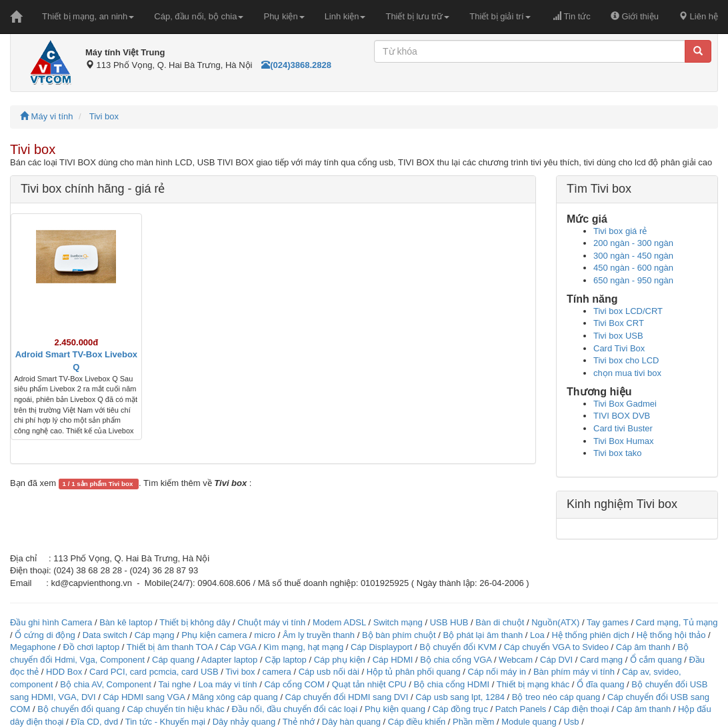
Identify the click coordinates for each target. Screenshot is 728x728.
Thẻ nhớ (299, 722)
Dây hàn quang (351, 722)
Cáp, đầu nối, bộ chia (199, 16)
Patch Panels (521, 709)
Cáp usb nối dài (329, 672)
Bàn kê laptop (126, 622)
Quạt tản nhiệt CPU (369, 684)
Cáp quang (173, 660)
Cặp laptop (286, 660)
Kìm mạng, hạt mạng (303, 647)
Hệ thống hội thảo (671, 635)
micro (265, 635)
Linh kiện (345, 16)
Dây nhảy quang (244, 722)
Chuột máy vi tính (271, 622)
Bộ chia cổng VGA (457, 660)
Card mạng (601, 660)
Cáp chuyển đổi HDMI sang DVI (347, 697)
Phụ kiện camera (214, 635)
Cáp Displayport (382, 647)
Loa (537, 635)
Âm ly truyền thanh (319, 635)
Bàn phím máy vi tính (574, 672)
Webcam (516, 660)
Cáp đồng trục (460, 709)
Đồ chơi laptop (92, 647)
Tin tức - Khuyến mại (165, 722)
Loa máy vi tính (227, 684)
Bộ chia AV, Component (106, 684)
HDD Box (64, 672)
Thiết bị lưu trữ (417, 16)
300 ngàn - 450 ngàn (633, 256)
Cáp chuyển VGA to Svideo (556, 647)
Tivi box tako (618, 453)
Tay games (608, 622)
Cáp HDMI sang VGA (144, 697)
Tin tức (572, 16)
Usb (571, 722)
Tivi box (104, 116)
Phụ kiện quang (395, 709)
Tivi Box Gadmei (625, 404)
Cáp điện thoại (581, 709)
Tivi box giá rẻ (620, 231)
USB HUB (449, 622)
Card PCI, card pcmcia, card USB (154, 672)
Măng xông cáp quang (235, 697)
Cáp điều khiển (418, 722)
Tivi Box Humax (624, 441)
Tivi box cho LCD (626, 360)
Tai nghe (174, 684)
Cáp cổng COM (294, 684)
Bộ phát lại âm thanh (484, 635)
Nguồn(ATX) (555, 622)
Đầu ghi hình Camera (51, 622)
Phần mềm (473, 722)
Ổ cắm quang (656, 660)
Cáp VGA (238, 647)
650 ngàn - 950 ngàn (633, 280)
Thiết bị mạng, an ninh (88, 16)
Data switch (105, 635)
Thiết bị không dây (195, 622)
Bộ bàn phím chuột (399, 635)
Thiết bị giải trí (500, 16)
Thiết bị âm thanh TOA (170, 647)
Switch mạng (398, 622)
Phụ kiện (284, 16)
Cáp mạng (155, 635)
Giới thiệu (635, 16)
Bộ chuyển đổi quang (78, 709)
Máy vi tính (46, 116)
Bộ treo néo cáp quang (556, 697)
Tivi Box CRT (619, 323)
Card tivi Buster (623, 428)
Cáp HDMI (393, 660)
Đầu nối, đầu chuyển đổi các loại (295, 709)
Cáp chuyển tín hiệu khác (177, 709)
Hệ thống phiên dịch (591, 635)
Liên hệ (698, 16)
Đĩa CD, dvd (94, 722)
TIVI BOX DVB (622, 416)
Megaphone (34, 647)
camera (276, 672)
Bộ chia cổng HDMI (453, 684)
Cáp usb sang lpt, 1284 (460, 697)
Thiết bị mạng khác (533, 684)
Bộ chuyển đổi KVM (458, 647)
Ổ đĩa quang (600, 684)
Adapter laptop (230, 660)
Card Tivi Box (619, 348)
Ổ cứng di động (45, 635)
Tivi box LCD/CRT (628, 311)
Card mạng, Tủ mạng (677, 622)
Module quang (529, 722)
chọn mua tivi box (627, 373)
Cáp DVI (556, 660)
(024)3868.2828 (296, 65)
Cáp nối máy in (497, 672)
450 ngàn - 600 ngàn (633, 268)
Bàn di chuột (500, 622)
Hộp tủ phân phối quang (414, 672)
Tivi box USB (618, 336)
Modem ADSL (340, 622)
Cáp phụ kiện (340, 660)
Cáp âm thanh (643, 647)
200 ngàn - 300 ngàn (633, 243)
